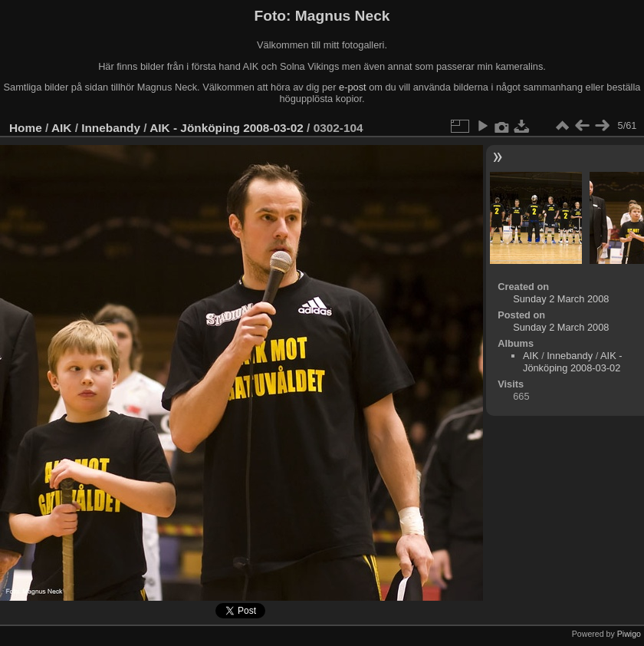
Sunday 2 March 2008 (561, 299)
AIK (61, 128)
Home (26, 128)
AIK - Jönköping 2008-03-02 (227, 128)
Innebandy (111, 128)
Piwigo (629, 634)
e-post (353, 87)
